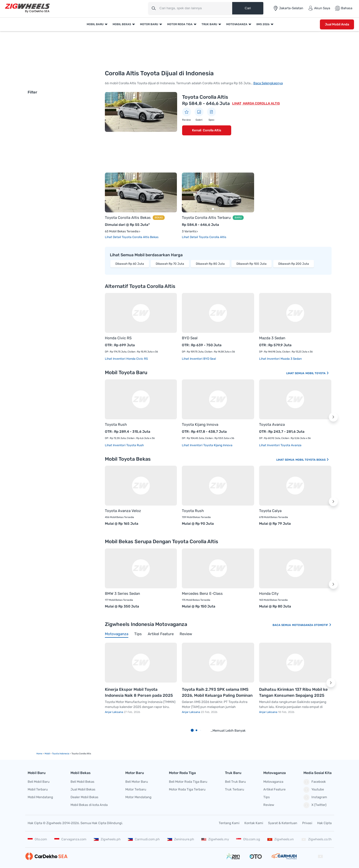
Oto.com (37, 839)
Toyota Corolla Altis (205, 97)
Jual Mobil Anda (337, 24)
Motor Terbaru (136, 789)
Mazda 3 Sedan (272, 338)
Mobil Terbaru (38, 789)
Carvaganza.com (70, 839)
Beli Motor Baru (137, 782)
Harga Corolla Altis (261, 103)
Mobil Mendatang (40, 797)
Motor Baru (149, 24)
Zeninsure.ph (181, 839)
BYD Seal (190, 338)
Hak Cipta (324, 823)
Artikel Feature (274, 789)
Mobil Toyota (317, 373)
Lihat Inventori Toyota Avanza (280, 445)
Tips (267, 797)
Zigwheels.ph (107, 839)
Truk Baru (209, 24)
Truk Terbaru (235, 789)
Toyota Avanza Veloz (123, 511)
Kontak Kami (254, 823)
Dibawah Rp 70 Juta (170, 264)
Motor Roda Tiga (180, 24)
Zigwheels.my (215, 839)
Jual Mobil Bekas (83, 789)
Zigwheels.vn (281, 839)
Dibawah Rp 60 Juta (130, 264)
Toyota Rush (116, 425)
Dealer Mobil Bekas (84, 797)
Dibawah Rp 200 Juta (294, 264)
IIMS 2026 (263, 24)
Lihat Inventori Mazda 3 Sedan (280, 359)
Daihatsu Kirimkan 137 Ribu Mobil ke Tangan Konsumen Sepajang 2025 (293, 692)
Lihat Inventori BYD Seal (199, 359)
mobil (47, 754)
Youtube (314, 790)
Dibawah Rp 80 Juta (210, 264)
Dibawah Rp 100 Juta (251, 264)
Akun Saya (319, 8)
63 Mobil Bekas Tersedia (122, 231)
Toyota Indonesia (61, 754)
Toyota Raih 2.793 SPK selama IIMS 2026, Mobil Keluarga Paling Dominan (217, 692)
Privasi (307, 823)
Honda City (269, 594)
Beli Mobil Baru (39, 782)
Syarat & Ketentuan (283, 823)
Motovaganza (237, 24)
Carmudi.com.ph (144, 839)
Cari (248, 8)
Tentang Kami (229, 823)
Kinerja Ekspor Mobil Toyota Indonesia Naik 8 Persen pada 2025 (139, 692)
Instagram (315, 797)
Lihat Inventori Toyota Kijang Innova (207, 445)
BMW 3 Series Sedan (122, 594)
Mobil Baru (95, 24)
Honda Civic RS (118, 338)
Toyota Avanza (272, 425)
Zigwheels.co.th (316, 839)
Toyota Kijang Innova (200, 425)
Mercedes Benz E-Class (202, 594)
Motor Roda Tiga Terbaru (187, 789)
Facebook (315, 782)
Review (269, 805)
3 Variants (189, 231)
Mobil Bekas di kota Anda (89, 805)
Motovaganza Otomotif (312, 625)
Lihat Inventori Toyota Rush (124, 445)
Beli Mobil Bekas (82, 782)
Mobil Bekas (122, 24)
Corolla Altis (212, 130)
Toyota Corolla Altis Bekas (128, 218)
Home (39, 754)
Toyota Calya (270, 511)
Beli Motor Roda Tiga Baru (188, 782)
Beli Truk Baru (235, 782)
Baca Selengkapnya (268, 83)
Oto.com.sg (248, 839)
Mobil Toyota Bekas (312, 460)
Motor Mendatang (138, 797)
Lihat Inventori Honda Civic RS (126, 359)
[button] (333, 417)
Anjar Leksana (114, 712)
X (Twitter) (315, 805)
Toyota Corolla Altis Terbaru (206, 218)
